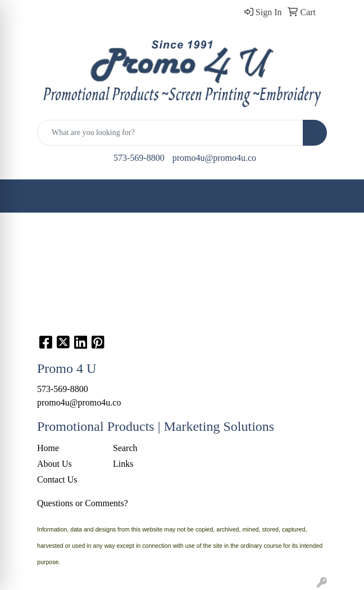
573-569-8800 (139, 158)
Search (125, 448)
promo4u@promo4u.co (214, 158)
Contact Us (57, 479)
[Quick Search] (170, 133)
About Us (54, 464)
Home (48, 448)
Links (123, 464)
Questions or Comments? (83, 503)
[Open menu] (342, 196)
